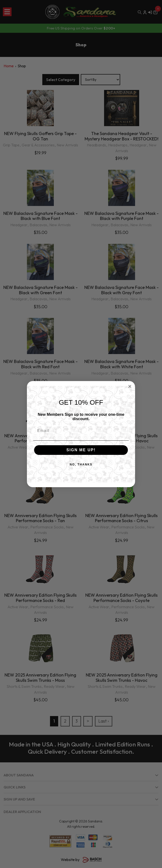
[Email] (81, 431)
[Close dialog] (130, 386)
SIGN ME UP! (81, 450)
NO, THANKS (81, 465)
